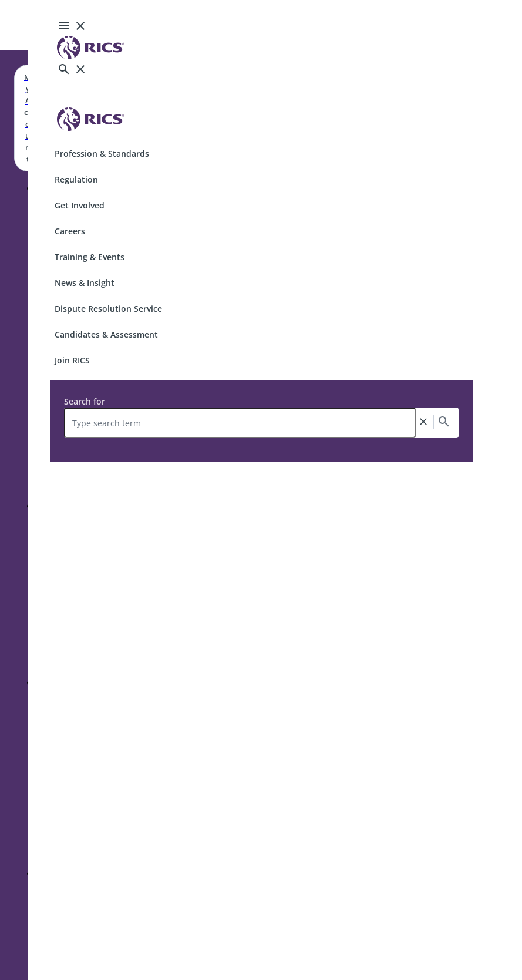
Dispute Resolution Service (108, 309)
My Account (28, 118)
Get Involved (80, 205)
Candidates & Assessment (106, 334)
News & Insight (85, 283)
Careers (70, 231)
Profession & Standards (102, 154)
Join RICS (72, 360)
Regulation (76, 179)
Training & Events (90, 257)
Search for (85, 401)
